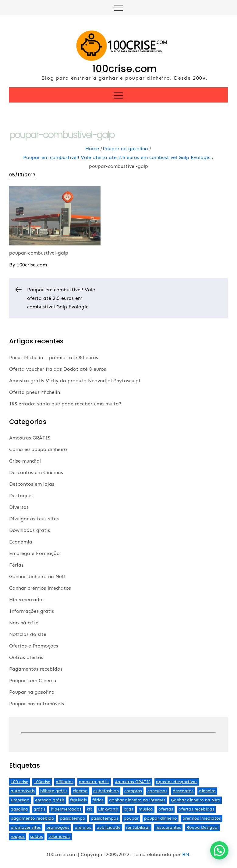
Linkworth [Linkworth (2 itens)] (108, 809)
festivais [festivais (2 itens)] (78, 800)
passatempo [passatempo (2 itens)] (73, 818)
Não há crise (24, 623)
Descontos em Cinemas (36, 472)
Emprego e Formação (34, 553)
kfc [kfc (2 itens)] (90, 809)
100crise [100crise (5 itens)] (42, 782)
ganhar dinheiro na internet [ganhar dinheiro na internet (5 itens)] (137, 800)
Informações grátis (32, 611)
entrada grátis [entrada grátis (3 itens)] (50, 800)
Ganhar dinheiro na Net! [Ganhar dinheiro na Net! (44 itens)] (196, 800)
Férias (16, 565)
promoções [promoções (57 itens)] (58, 827)
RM (186, 854)
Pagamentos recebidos (36, 669)
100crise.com (125, 69)
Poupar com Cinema (33, 681)
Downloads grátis (30, 530)
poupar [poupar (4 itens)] (131, 818)
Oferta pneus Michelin (35, 392)
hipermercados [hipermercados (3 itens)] (66, 809)
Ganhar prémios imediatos (40, 588)
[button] (219, 850)
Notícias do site (28, 634)
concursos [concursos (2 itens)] (157, 791)
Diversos (19, 507)
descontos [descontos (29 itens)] (183, 791)
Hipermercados (27, 600)
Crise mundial (25, 461)
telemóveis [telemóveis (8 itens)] (59, 837)
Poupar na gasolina (32, 692)
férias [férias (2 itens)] (98, 800)
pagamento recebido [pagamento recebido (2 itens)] (32, 818)
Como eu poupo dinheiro (38, 449)
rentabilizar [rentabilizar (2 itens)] (138, 827)
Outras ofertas (26, 657)
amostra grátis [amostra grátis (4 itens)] (94, 782)
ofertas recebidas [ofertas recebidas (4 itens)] (196, 809)
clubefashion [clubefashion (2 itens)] (106, 791)
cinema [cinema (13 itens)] (80, 791)
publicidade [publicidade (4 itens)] (109, 827)
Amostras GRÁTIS (30, 438)
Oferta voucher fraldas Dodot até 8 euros (58, 369)
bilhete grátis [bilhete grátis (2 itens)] (54, 791)
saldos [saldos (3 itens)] (37, 837)
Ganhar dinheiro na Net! (37, 576)
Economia (21, 542)
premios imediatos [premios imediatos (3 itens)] (202, 818)
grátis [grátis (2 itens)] (39, 809)
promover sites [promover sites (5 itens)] (26, 827)
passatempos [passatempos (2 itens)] (104, 818)
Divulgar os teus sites (34, 519)
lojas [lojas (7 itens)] (128, 809)
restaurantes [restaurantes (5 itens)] (168, 827)
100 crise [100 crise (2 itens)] (19, 782)
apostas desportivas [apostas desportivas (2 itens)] (177, 782)
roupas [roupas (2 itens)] (18, 837)
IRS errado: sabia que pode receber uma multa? (65, 404)
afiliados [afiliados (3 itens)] (65, 782)
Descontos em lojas (32, 484)
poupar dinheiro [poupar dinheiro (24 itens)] (161, 818)
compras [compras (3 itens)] (133, 791)
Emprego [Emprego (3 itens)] (20, 800)
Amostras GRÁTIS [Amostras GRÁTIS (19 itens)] (133, 782)
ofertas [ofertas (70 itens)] (166, 809)
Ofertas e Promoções (34, 646)
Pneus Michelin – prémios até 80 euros (54, 358)
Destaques (21, 496)
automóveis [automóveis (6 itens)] (23, 791)
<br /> (118, 733)
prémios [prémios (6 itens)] (83, 827)
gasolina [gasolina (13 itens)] (19, 809)
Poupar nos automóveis (37, 704)
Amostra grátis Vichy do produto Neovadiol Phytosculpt (75, 381)
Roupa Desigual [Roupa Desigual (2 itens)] (202, 827)
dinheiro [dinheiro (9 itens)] (207, 791)
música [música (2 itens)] (146, 809)
